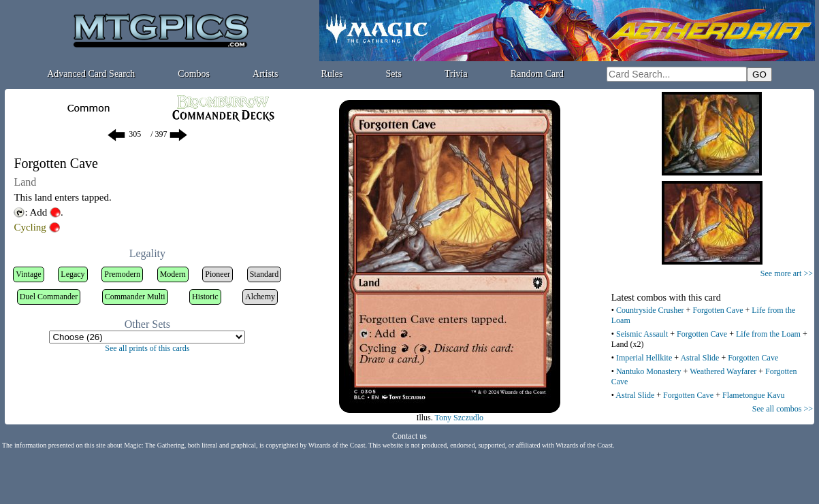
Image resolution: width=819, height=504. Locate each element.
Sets (394, 74)
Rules (332, 74)
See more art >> (787, 273)
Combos (194, 74)
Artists (265, 74)
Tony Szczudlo (459, 418)
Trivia (456, 74)
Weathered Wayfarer (723, 371)
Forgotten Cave (718, 310)
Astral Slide (700, 358)
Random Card (537, 74)
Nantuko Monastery (649, 371)
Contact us (409, 436)
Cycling (30, 227)
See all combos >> (783, 409)
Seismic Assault (642, 334)
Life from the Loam (768, 334)
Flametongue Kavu (754, 395)
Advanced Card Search (91, 74)
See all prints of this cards (147, 348)
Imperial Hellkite (644, 358)
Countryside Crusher (650, 310)
